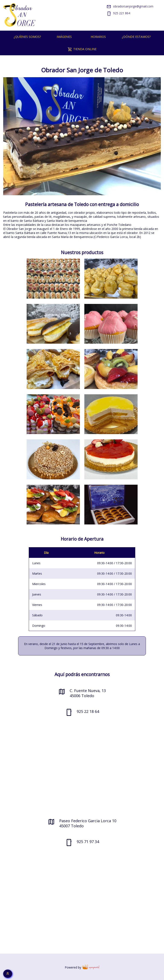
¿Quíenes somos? (27, 37)
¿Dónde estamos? (136, 37)
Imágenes (64, 37)
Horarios (98, 37)
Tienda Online (82, 49)
